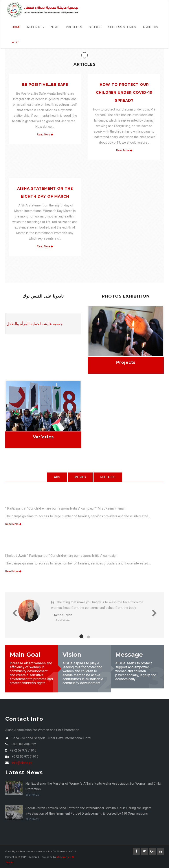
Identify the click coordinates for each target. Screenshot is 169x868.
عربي (16, 41)
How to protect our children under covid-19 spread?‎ (124, 93)
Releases (108, 477)
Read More (45, 135)
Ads (57, 477)
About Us (150, 27)
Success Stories (122, 27)
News (55, 27)
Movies (80, 477)
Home (16, 27)
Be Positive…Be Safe (45, 85)
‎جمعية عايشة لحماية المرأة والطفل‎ (35, 324)
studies (95, 27)
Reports (36, 27)
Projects (74, 27)
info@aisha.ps (22, 763)
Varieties (43, 437)
